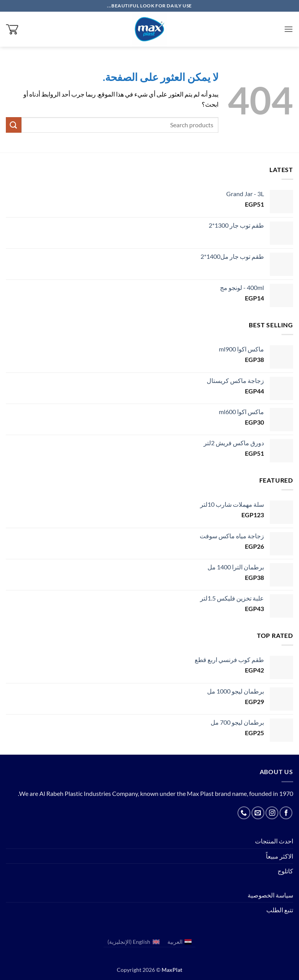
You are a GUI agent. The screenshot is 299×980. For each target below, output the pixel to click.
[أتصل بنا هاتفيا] (244, 813)
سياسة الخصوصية (270, 895)
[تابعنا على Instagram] (272, 813)
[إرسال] (14, 125)
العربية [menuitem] (175, 942)
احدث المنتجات (274, 841)
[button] (288, 29)
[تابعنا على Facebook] (286, 813)
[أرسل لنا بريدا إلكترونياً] (258, 813)
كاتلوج (285, 871)
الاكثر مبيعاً (280, 856)
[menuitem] (180, 942)
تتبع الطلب (280, 910)
